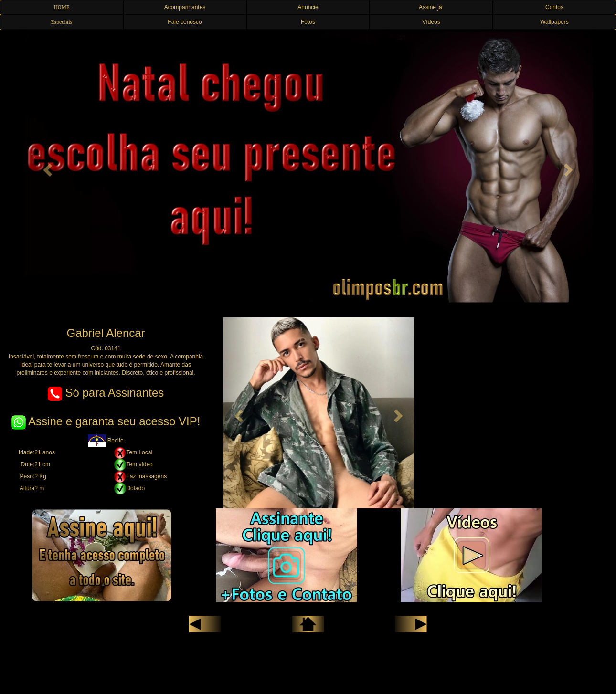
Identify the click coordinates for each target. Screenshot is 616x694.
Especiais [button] (62, 22)
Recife (106, 441)
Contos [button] (554, 7)
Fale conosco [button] (185, 22)
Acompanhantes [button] (185, 7)
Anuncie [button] (308, 7)
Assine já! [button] (431, 7)
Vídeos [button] (431, 22)
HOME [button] (62, 7)
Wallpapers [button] (554, 22)
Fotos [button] (308, 22)
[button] (46, 167)
